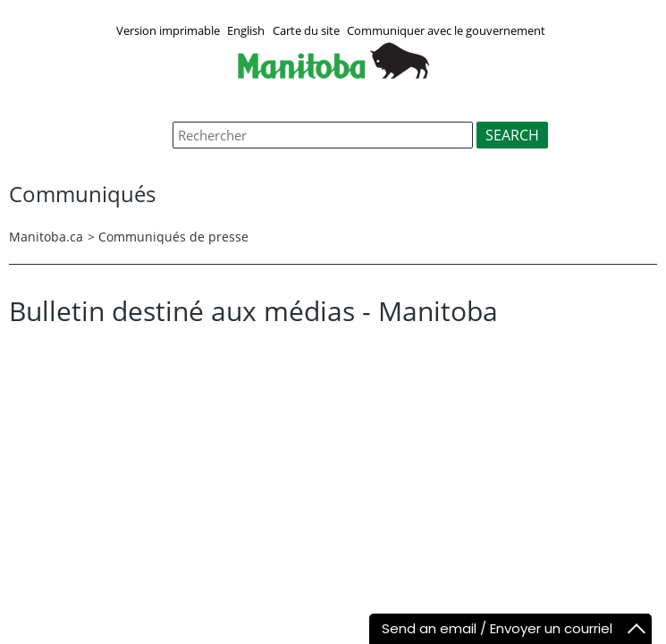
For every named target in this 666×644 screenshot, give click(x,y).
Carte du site (306, 30)
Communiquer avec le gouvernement (446, 30)
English (246, 30)
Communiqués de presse (173, 237)
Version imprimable (168, 30)
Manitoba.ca (46, 237)
